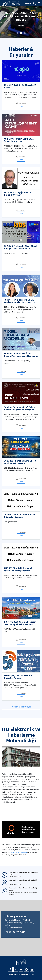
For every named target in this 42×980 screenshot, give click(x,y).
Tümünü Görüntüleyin (21, 707)
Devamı (21, 22)
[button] (17, 33)
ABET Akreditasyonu (19, 852)
